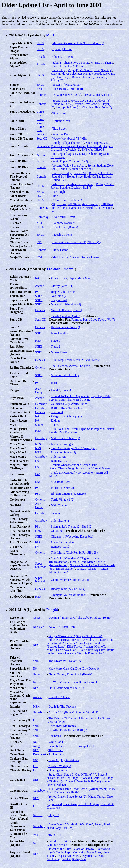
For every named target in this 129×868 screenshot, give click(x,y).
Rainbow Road (60, 547)
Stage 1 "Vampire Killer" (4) (83, 781)
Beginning (55, 736)
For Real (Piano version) (66, 208)
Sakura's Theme (62, 63)
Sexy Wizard (59, 300)
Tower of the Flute (60, 849)
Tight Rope (59, 204)
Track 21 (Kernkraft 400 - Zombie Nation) (77, 473)
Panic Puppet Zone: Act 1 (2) (70, 161)
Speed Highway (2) (98, 143)
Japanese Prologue (62, 444)
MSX (36, 706)
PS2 (39, 196)
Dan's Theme (76, 66)
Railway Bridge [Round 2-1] (70, 173)
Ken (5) (88, 74)
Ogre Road (55, 804)
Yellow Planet (57, 797)
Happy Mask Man (80, 278)
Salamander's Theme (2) (66, 526)
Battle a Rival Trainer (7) (66, 408)
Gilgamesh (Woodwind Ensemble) (72, 537)
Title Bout (57, 429)
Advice (66, 859)
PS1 (39, 242)
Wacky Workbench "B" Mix (70, 139)
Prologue (52, 640)
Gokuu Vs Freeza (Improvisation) (71, 580)
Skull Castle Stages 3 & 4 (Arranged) (74, 448)
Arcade (41, 57)
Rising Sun (79, 859)
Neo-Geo (39, 627)
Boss (67, 482)
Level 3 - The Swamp (72, 746)
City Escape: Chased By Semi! (92, 154)
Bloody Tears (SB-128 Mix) (68, 589)
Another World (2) (87, 712)
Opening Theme (62, 49)
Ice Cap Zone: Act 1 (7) (97, 95)
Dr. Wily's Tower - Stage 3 (64, 682)
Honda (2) (100, 74)
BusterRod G (90, 682)
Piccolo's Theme (62, 235)
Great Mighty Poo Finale (64, 760)
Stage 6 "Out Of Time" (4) (80, 774)
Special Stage (61, 101)
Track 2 (56, 346)
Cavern (99, 856)
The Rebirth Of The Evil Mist (67, 718)
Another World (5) (60, 766)
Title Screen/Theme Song (73, 467)
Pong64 (52, 610)
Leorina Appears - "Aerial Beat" (79, 640)
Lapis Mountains (75, 852)
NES (38, 341)
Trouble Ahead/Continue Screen (71, 465)
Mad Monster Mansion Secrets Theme (76, 257)
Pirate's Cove (59, 278)
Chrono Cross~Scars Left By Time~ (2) (77, 242)
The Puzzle (55, 835)
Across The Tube (80, 366)
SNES (40, 43)
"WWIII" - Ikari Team (62, 627)
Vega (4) (73, 70)
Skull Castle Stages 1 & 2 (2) (66, 688)
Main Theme (60, 250)
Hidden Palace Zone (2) (65, 327)
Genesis (41, 95)
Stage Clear (55, 774)
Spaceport (57, 412)
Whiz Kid (58, 184)
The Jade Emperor (61, 269)
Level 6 (53, 746)
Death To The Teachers (62, 706)
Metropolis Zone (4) (68, 107)
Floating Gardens (59, 770)
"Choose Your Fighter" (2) (69, 200)
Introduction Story (60, 841)
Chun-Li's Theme (59, 697)
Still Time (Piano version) (83, 204)
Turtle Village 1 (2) (63, 500)
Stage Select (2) (77, 797)
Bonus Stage (75, 177)
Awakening (54, 859)
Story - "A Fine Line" (89, 636)
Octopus (56, 513)
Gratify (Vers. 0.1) (62, 286)
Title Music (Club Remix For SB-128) (74, 552)
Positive (65, 188)
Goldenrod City (60, 404)
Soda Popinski (96, 429)
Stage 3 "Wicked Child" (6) (88, 778)
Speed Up (65, 154)
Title (97, 70)
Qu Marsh (57, 531)
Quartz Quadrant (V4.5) (65, 316)
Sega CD (42, 134)
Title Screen (60, 113)
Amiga (37, 746)
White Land (56, 742)
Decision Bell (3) (82, 188)
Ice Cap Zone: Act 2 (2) (67, 95)
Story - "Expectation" (61, 636)
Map (61, 360)
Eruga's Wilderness (68, 856)
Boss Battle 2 (60, 89)
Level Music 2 (74, 360)
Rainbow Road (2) (64, 223)
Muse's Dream (60, 352)
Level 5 (55, 390)
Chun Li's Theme (63, 57)
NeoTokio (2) (59, 296)
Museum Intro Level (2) (66, 375)
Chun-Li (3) (63, 77)
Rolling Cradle (105, 184)
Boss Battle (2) (56, 722)
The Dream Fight (75, 429)
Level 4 (66, 390)
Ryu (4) (55, 74)
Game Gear (40, 113)
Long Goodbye (60, 333)
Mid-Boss (57, 482)
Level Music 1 (93, 360)
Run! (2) (87, 526)
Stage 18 (54, 815)
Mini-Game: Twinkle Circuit (68, 146)
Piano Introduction (62, 542)
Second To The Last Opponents (70, 396)
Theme (55, 425)
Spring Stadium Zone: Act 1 (76, 169)
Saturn (41, 161)
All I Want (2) (57, 754)
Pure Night (59, 192)
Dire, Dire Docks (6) (88, 669)
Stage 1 (55, 341)
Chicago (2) (75, 416)
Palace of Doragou (84, 849)
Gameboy (42, 208)
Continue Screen (57, 845)
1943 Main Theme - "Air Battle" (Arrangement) (78, 789)
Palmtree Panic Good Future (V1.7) (93, 319)
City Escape (58, 157)
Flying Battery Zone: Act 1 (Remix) (70, 674)
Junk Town (70, 804)
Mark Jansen (56, 35)
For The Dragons (89, 804)
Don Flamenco (68, 432)
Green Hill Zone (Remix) (66, 310)
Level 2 (92, 746)
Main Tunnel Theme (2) (65, 438)
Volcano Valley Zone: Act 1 (69, 165)
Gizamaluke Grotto (98, 718)
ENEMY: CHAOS (93, 150)
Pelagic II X (58, 416)
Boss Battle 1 (78, 89)
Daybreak (87, 856)
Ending (55, 421)
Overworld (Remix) (64, 217)
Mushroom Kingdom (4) (66, 304)
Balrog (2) (57, 80)
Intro (54, 383)
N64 (39, 89)
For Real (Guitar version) (98, 208)
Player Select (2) (72, 74)
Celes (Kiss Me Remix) (63, 726)
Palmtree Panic (62, 134)
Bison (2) (101, 77)
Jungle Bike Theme (63, 292)
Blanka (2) (88, 77)
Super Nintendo (41, 565)
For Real (56, 211)
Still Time (107, 204)
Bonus (76, 77)
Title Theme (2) (60, 521)
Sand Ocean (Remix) (65, 227)
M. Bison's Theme (102, 63)
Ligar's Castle (55, 852)
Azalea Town (79, 404)
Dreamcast (43, 146)
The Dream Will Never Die (65, 661)
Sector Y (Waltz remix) (67, 85)
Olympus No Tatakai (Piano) (68, 595)
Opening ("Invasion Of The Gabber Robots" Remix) (80, 618)
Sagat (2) (107, 70)
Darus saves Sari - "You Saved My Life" (81, 650)
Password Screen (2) (63, 452)
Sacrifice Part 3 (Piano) (80, 184)
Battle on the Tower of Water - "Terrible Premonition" (80, 652)
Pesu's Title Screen (62, 488)
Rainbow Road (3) (62, 461)
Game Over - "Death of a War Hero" (71, 824)
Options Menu (61, 121)
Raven (55, 188)
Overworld (103, 849)
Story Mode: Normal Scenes (93, 468)
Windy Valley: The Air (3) (68, 143)
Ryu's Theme (81, 63)
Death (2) (60, 785)
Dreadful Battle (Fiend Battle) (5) (69, 730)
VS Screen (86, 70)
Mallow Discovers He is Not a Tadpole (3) (78, 43)
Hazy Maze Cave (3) (61, 669)
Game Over (94, 852)
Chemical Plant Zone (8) (97, 107)
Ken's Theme (59, 66)
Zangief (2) (59, 70)
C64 (38, 474)
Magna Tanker (97, 797)
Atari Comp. (39, 390)
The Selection (59, 366)
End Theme (83, 400)
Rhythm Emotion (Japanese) (68, 494)
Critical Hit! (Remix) (61, 712)
